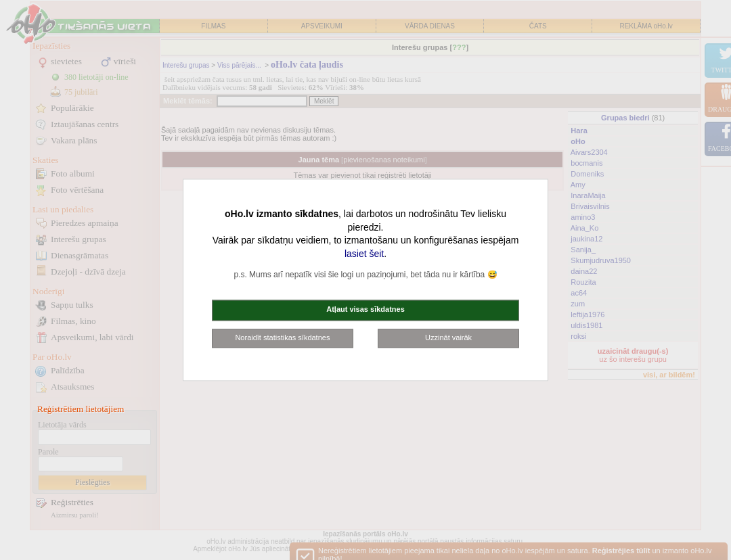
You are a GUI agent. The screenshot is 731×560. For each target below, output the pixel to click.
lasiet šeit (364, 254)
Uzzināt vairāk (448, 337)
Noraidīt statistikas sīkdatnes (282, 337)
